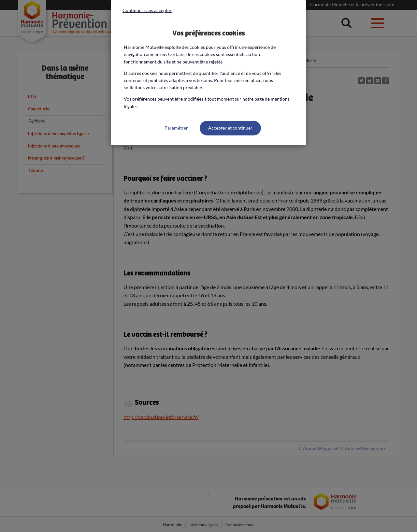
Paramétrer (176, 128)
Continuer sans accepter (147, 10)
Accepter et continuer (230, 128)
